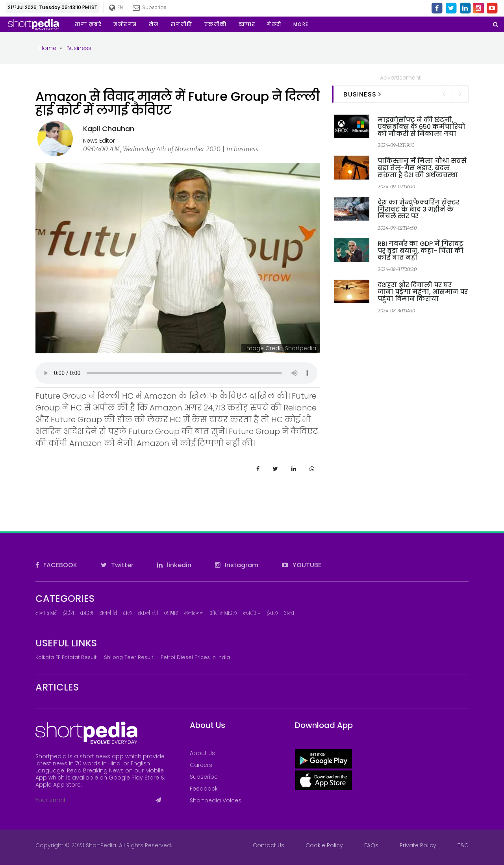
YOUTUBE (302, 565)
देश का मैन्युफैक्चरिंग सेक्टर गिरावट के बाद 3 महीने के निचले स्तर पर (419, 209)
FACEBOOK (56, 565)
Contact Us (269, 845)
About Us (202, 753)
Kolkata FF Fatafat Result (66, 657)
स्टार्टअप (252, 613)
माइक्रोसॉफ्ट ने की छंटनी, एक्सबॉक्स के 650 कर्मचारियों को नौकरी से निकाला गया (421, 127)
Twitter (117, 565)
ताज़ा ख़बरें (46, 613)
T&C (463, 845)
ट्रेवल (272, 613)
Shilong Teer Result (129, 657)
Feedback (204, 789)
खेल (127, 613)
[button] (301, 24)
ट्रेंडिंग (68, 613)
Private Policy (418, 845)
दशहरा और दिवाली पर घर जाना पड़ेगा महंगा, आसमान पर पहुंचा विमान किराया (423, 292)
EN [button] (116, 8)
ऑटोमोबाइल (223, 613)
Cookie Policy (324, 845)
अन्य (289, 613)
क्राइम (87, 613)
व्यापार (171, 613)
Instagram (237, 565)
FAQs (371, 845)
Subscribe (150, 7)
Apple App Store (58, 785)
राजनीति (108, 613)
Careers (201, 765)
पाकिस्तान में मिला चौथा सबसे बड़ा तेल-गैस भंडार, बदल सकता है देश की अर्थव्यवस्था (422, 168)
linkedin (174, 565)
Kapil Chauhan (109, 129)
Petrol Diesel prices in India (195, 657)
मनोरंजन (194, 613)
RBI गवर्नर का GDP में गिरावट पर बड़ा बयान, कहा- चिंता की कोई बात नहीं (421, 251)
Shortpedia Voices (216, 800)
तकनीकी (148, 613)
